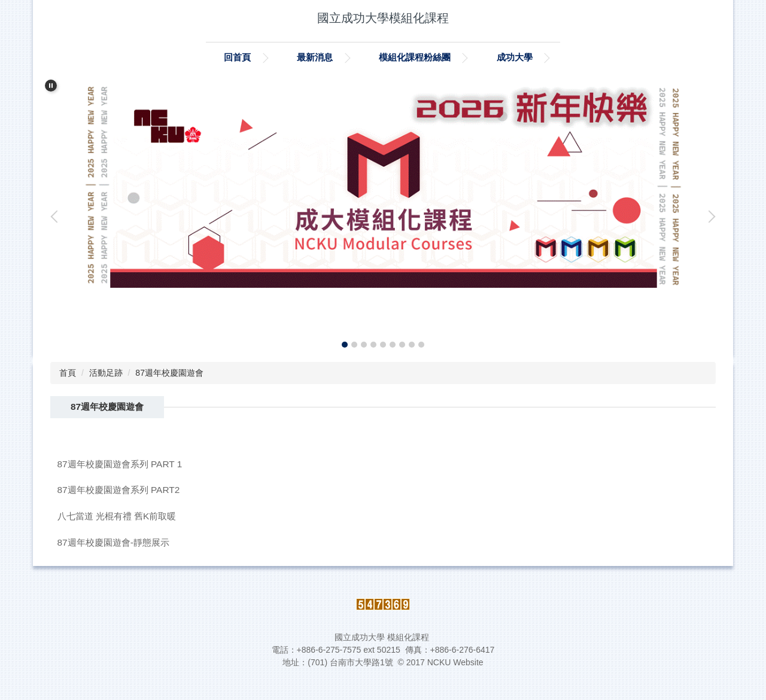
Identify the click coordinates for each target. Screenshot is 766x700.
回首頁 (237, 57)
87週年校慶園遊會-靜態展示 (113, 542)
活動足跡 (106, 373)
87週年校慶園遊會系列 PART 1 (120, 464)
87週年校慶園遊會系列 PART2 (119, 490)
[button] (51, 86)
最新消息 (315, 57)
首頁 (68, 373)
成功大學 (515, 57)
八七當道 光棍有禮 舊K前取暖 (117, 516)
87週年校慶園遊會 (169, 373)
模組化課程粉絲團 (415, 57)
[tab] (345, 345)
